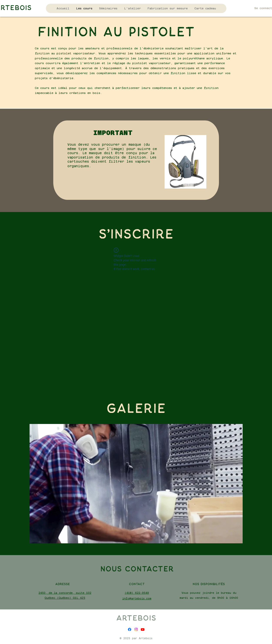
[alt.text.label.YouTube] (143, 629)
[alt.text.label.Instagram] (136, 629)
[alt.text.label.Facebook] (130, 629)
